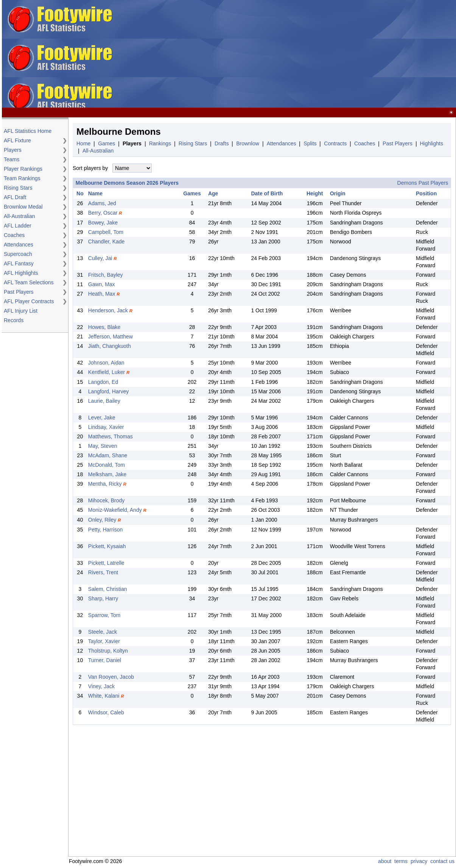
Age (213, 193)
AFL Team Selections (29, 282)
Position (426, 193)
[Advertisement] (293, 54)
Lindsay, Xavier (106, 427)
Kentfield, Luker (107, 372)
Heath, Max (102, 294)
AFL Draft (15, 197)
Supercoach (18, 254)
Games (107, 143)
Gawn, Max (102, 284)
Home (83, 143)
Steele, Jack (103, 632)
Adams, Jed (102, 203)
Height (315, 193)
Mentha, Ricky (105, 484)
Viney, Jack (101, 686)
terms (401, 861)
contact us (442, 861)
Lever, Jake (102, 418)
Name (95, 193)
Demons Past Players (423, 183)
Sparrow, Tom (104, 615)
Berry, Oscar (103, 213)
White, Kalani (104, 696)
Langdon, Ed (103, 382)
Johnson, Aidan (106, 363)
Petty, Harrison (106, 530)
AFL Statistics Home (28, 131)
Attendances (19, 245)
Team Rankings (22, 178)
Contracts (335, 143)
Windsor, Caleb (106, 712)
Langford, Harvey (108, 391)
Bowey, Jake (103, 223)
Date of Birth (267, 193)
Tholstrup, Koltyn (108, 651)
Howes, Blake (104, 327)
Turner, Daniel (105, 660)
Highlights (431, 143)
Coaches (14, 235)
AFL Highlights (21, 273)
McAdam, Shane (108, 455)
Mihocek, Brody (106, 500)
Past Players (19, 292)
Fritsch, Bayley (106, 275)
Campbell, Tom (106, 232)
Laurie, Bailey (104, 401)
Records (14, 320)
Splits (310, 143)
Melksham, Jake (107, 474)
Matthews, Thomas (110, 436)
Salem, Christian (108, 589)
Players (13, 150)
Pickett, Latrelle (106, 563)
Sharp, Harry (103, 598)
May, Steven (103, 446)
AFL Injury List (21, 311)
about (385, 861)
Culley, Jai (100, 258)
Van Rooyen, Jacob (111, 677)
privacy (419, 861)
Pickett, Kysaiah (107, 546)
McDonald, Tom (107, 465)
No (80, 193)
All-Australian (19, 216)
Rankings (160, 143)
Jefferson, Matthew (110, 337)
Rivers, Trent (103, 572)
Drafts (222, 143)
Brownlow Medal (23, 207)
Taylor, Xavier (104, 641)
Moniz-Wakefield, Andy (115, 510)
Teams (12, 159)
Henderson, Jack (108, 310)
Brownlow (248, 143)
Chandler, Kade (107, 242)
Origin (338, 193)
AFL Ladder (18, 226)
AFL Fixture (17, 140)
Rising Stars (18, 188)
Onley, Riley (102, 520)
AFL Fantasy (19, 263)
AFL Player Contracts (29, 301)
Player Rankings (23, 169)
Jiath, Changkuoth (110, 346)
